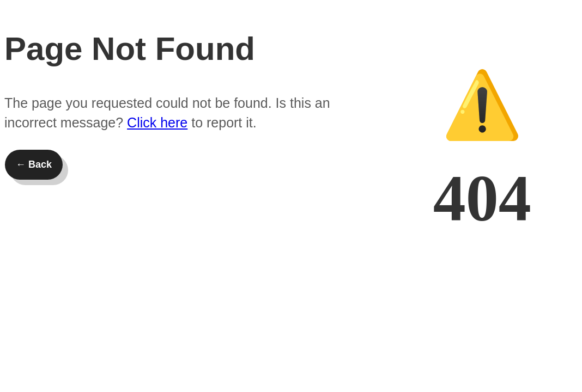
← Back (34, 164)
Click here (157, 122)
